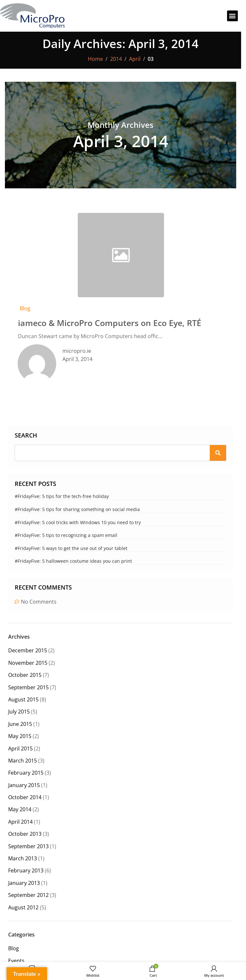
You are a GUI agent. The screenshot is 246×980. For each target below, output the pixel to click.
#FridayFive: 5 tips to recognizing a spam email (66, 535)
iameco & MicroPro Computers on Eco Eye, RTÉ (110, 323)
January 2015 (24, 785)
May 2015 (20, 736)
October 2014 (25, 797)
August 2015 (23, 699)
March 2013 (23, 858)
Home (95, 59)
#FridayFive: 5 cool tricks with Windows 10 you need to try (78, 522)
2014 (116, 59)
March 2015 (23, 761)
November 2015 (28, 663)
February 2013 (26, 870)
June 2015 (20, 724)
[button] (232, 16)
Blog (25, 308)
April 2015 (20, 748)
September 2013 (28, 846)
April (135, 59)
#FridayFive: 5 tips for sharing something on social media (77, 509)
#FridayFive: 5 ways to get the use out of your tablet (71, 548)
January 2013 (24, 883)
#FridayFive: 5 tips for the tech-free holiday (62, 496)
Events (16, 961)
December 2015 (28, 650)
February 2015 (26, 773)
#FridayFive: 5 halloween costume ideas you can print (73, 561)
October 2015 (25, 675)
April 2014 (20, 822)
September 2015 (28, 687)
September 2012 (28, 895)
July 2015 (19, 712)
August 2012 (23, 907)
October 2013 (25, 834)
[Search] (218, 453)
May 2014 (20, 809)
